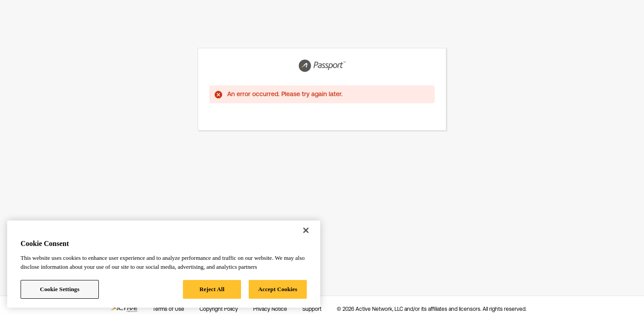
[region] (164, 264)
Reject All (212, 289)
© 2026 (432, 309)
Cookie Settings (59, 289)
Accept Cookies (278, 289)
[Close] (306, 230)
